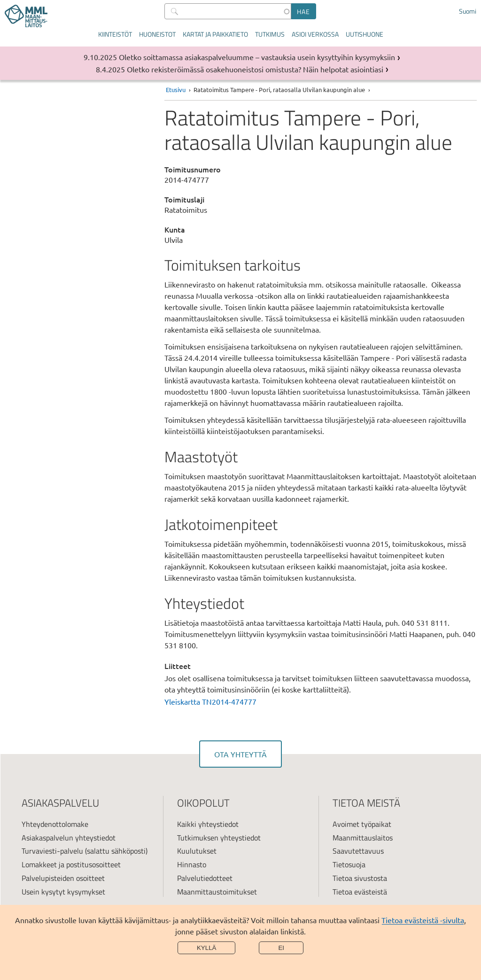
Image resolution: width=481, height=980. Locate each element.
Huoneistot (157, 34)
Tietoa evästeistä (360, 892)
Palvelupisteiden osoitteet (63, 878)
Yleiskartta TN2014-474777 (210, 701)
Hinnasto (192, 864)
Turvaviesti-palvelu (52, 851)
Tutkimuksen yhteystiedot (219, 838)
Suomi (468, 11)
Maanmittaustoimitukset (217, 892)
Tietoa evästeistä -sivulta (423, 920)
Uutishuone (365, 34)
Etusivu (176, 89)
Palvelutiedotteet (205, 878)
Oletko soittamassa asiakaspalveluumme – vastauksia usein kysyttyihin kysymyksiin (257, 57)
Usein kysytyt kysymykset (63, 892)
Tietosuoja (349, 864)
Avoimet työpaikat (362, 824)
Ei (281, 948)
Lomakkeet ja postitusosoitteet (71, 864)
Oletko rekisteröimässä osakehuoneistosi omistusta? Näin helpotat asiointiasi (255, 69)
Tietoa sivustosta (360, 878)
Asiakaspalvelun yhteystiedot (69, 838)
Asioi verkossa (315, 34)
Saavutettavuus (358, 851)
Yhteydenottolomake (55, 824)
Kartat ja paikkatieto (215, 34)
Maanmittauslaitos (363, 838)
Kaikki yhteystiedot (208, 824)
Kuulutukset (197, 851)
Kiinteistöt (115, 34)
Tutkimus (270, 34)
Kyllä (207, 948)
